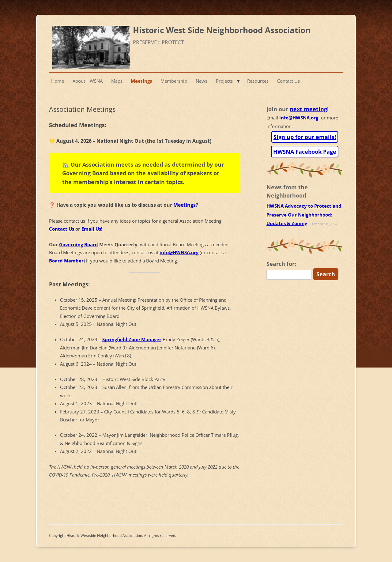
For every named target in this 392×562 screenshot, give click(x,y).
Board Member (66, 261)
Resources (258, 81)
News (202, 81)
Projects (224, 81)
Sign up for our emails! (305, 137)
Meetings (141, 81)
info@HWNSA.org (179, 253)
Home (58, 81)
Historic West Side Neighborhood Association (222, 30)
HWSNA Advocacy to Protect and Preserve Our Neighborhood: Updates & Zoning (304, 215)
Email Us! (92, 229)
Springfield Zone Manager (132, 339)
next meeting (308, 109)
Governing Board (79, 245)
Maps (117, 81)
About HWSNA (88, 81)
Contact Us (288, 81)
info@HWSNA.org (299, 118)
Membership (174, 81)
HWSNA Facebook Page (305, 152)
